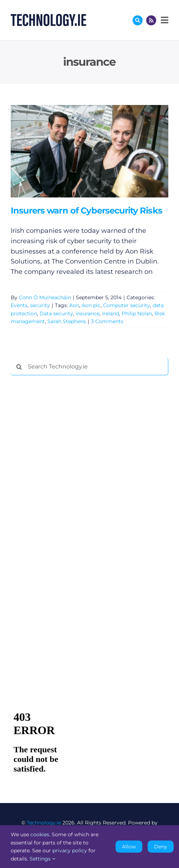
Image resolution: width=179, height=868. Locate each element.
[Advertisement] (64, 490)
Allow (129, 847)
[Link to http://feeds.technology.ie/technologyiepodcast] (151, 20)
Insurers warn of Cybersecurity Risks (86, 210)
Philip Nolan (137, 313)
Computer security (127, 305)
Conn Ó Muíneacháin (45, 297)
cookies (40, 834)
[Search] (19, 367)
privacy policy (70, 851)
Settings (42, 859)
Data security (56, 313)
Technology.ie (44, 823)
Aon (74, 305)
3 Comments (107, 321)
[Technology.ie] (48, 17)
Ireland (111, 313)
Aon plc (91, 305)
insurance (88, 313)
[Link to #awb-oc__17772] (138, 20)
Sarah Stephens (67, 321)
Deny (161, 847)
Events (19, 305)
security (40, 305)
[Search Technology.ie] (89, 367)
